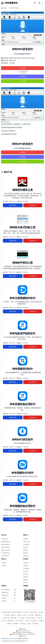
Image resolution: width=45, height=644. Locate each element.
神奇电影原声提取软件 (22, 333)
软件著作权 (26, 568)
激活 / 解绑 (26, 544)
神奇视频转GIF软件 (22, 473)
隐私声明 (26, 577)
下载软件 (23, 152)
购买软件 (23, 81)
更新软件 (26, 550)
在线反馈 (26, 556)
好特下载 (26, 612)
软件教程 (26, 539)
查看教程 (23, 76)
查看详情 (13, 205)
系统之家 (13, 615)
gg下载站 (41, 612)
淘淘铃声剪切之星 (23, 263)
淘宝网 (29, 624)
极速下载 (23, 68)
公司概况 (26, 563)
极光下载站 (14, 618)
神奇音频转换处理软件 (22, 404)
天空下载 (4, 621)
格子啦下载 (6, 618)
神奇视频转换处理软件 (22, 506)
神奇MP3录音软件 (22, 439)
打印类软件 (4, 539)
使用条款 (26, 580)
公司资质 (26, 571)
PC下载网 (7, 615)
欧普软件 (19, 615)
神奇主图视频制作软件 (22, 298)
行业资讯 (4, 566)
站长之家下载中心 (31, 618)
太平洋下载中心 (19, 621)
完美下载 (28, 621)
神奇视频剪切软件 (23, 369)
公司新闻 (4, 563)
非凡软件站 (23, 624)
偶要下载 (41, 621)
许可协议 (26, 574)
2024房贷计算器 (6, 612)
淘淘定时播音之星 (23, 190)
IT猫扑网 (9, 624)
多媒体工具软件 (6, 550)
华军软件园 (35, 624)
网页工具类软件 (6, 547)
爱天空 (25, 615)
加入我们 (26, 582)
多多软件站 (35, 621)
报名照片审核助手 (17, 612)
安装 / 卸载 (26, 542)
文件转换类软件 (6, 553)
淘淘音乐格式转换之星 (22, 227)
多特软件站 (11, 621)
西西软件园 (38, 615)
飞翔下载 (40, 618)
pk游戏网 (15, 624)
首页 (4, 8)
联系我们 (26, 566)
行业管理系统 (5, 556)
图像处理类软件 (6, 542)
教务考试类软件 (6, 544)
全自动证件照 (33, 612)
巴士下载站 (21, 618)
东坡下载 (31, 615)
